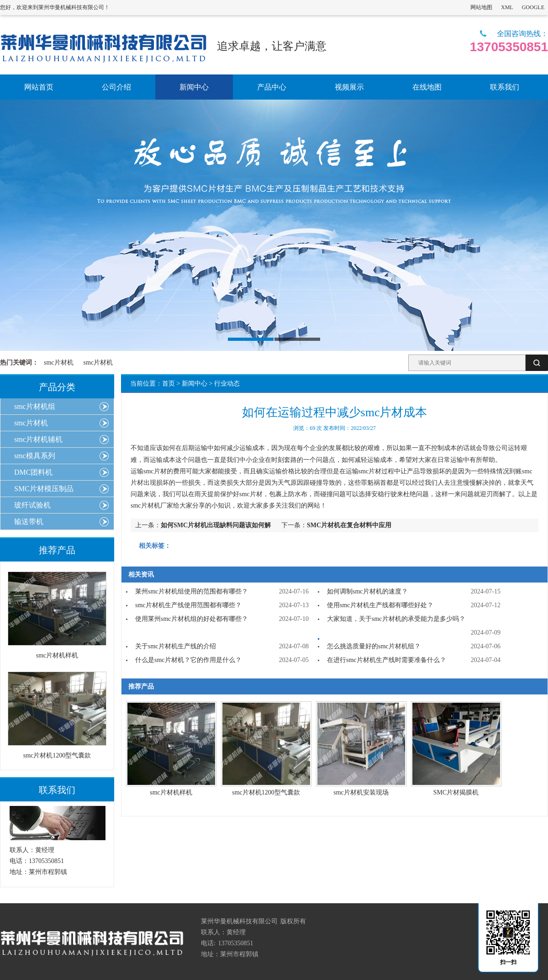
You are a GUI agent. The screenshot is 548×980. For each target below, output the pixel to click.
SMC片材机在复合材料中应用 (349, 525)
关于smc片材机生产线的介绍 (176, 646)
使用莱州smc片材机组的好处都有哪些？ (192, 619)
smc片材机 (59, 363)
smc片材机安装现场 (361, 792)
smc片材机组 (35, 406)
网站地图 (481, 7)
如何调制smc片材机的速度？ (367, 591)
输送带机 (29, 522)
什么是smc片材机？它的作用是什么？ (188, 660)
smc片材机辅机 (38, 439)
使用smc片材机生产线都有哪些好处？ (380, 605)
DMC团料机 (33, 472)
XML (507, 7)
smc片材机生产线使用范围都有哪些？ (188, 605)
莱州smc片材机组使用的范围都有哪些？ (192, 591)
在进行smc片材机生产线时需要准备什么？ (387, 660)
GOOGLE (533, 7)
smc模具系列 (35, 456)
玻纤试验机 (32, 505)
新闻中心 (195, 384)
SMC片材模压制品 (44, 489)
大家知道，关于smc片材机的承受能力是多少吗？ (396, 619)
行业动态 (227, 384)
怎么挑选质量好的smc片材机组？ (374, 646)
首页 (169, 384)
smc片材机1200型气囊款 (266, 792)
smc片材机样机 (171, 792)
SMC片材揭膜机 (456, 792)
